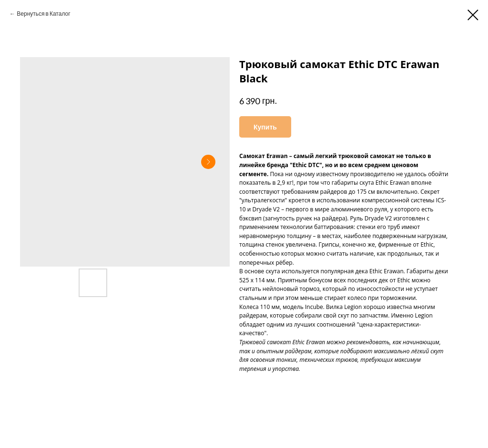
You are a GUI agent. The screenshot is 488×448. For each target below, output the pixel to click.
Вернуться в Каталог (43, 14)
